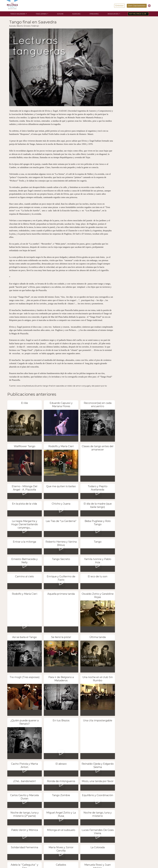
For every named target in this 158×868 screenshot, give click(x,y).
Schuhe (60, 14)
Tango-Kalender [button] (18, 14)
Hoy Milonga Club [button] (138, 14)
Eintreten (119, 6)
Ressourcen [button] (113, 14)
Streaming (94, 14)
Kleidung (76, 14)
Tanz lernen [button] (41, 14)
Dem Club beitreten (137, 6)
